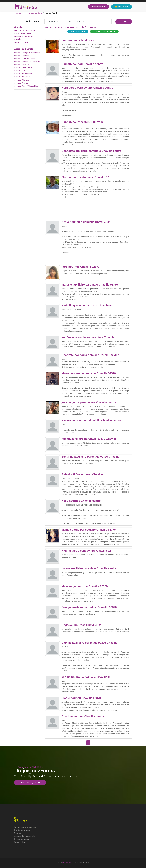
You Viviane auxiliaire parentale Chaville (88, 337)
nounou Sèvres (21, 71)
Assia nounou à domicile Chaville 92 (86, 222)
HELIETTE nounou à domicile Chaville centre (91, 421)
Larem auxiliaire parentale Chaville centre (89, 568)
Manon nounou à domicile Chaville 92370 (89, 373)
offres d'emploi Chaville (25, 31)
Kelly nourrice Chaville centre (81, 501)
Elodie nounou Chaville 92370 (81, 698)
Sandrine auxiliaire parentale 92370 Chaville (90, 457)
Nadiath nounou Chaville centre (82, 64)
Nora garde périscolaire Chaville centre (87, 88)
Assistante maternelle (25, 836)
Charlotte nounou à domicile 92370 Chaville (90, 355)
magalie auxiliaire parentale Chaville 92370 (90, 285)
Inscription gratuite (30, 782)
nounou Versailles (22, 77)
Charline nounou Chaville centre (83, 716)
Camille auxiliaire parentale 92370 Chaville (89, 643)
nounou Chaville (21, 42)
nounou (18, 13)
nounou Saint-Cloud (23, 68)
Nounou (18, 833)
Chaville (18, 27)
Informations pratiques (25, 827)
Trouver (124, 22)
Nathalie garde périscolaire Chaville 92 (87, 306)
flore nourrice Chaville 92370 (81, 267)
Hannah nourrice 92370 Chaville (83, 122)
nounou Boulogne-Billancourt (27, 53)
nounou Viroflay (21, 83)
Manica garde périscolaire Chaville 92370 (89, 530)
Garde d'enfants (22, 830)
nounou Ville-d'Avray (23, 80)
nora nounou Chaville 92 (78, 41)
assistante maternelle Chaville (24, 38)
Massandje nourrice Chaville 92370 (85, 586)
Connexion (98, 7)
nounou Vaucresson (23, 74)
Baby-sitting (20, 842)
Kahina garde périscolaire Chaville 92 (86, 551)
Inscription (121, 7)
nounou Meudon (21, 65)
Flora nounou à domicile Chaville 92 (85, 177)
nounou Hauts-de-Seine (33, 13)
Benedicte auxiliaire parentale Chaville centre (91, 151)
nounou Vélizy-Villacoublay (26, 86)
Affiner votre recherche (104, 31)
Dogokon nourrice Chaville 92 (81, 625)
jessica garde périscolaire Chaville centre (89, 402)
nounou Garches (22, 56)
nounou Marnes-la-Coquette (27, 62)
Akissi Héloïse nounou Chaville (82, 474)
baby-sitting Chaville (23, 34)
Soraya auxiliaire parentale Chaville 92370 (89, 607)
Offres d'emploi (21, 839)
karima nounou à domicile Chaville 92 (86, 677)
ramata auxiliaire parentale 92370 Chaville (89, 439)
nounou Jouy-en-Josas (25, 59)
